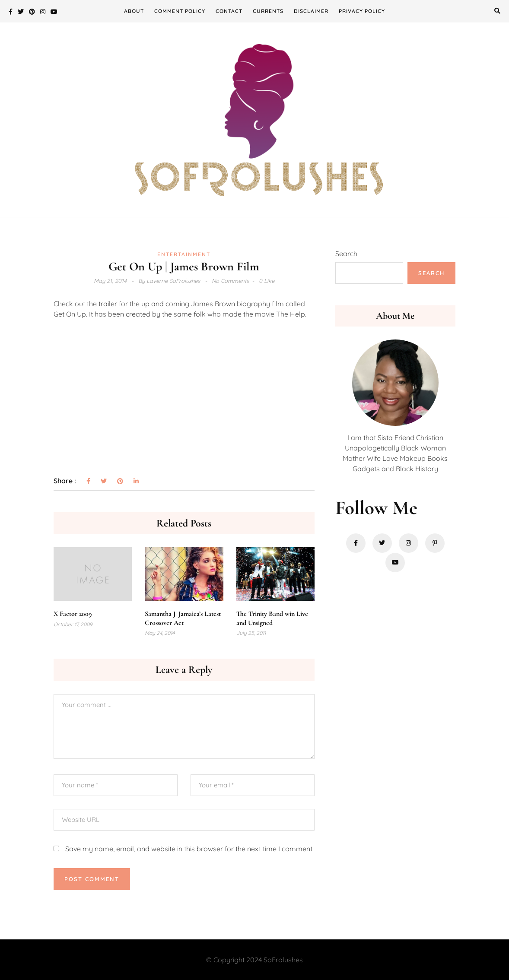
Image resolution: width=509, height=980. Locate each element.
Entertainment (184, 254)
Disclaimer (311, 11)
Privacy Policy (362, 11)
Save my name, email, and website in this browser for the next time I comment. (189, 849)
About (134, 11)
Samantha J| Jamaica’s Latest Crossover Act (183, 618)
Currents (268, 11)
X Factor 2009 (73, 614)
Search (346, 254)
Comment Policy (180, 11)
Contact (229, 11)
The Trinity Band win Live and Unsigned (272, 618)
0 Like (267, 281)
